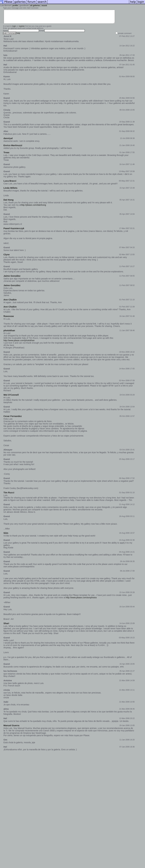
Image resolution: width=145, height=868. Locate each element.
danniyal (8, 141)
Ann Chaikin (10, 302)
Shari (6, 626)
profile (15, 6)
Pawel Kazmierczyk (14, 231)
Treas (6, 155)
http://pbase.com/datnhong (33, 208)
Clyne (7, 257)
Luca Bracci (10, 184)
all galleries (35, 6)
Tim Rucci (9, 495)
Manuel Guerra (11, 728)
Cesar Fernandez (13, 419)
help (18, 36)
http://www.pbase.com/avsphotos (81, 600)
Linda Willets (10, 191)
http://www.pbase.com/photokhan (19, 343)
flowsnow (9, 319)
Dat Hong (9, 202)
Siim (6, 536)
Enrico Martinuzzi (13, 148)
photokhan (9, 333)
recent (44, 6)
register (22, 29)
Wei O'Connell (11, 397)
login (14, 29)
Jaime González (12, 279)
